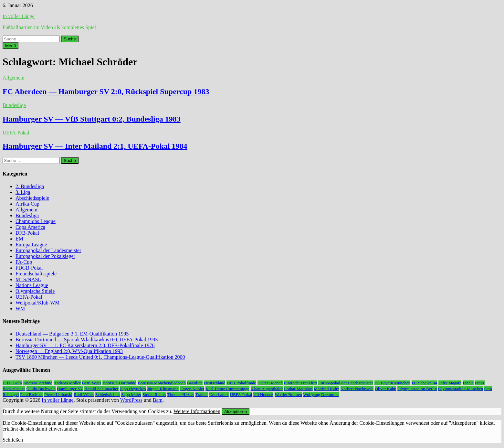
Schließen (13, 440)
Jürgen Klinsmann (163, 389)
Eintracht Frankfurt (301, 383)
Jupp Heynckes (133, 389)
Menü (10, 46)
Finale (468, 383)
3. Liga (23, 192)
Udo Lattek (219, 395)
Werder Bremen (288, 395)
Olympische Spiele (35, 291)
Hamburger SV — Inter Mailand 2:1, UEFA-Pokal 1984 (95, 146)
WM (20, 309)
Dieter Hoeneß (270, 383)
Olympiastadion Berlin (417, 389)
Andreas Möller (67, 383)
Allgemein (14, 78)
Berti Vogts (92, 383)
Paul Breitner (31, 395)
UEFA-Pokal (16, 133)
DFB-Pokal (27, 233)
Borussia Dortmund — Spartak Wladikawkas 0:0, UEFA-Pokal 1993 (87, 340)
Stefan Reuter (154, 395)
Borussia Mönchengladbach (162, 383)
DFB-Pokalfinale (241, 383)
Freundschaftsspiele (36, 274)
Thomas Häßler (181, 395)
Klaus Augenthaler (267, 389)
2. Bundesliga (30, 186)
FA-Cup (24, 262)
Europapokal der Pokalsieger (45, 256)
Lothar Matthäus (298, 389)
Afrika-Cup (27, 204)
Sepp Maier (131, 395)
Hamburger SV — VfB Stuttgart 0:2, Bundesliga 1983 (92, 119)
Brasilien (195, 383)
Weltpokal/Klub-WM (37, 303)
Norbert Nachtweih (357, 389)
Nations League (32, 285)
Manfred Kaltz (327, 389)
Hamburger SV (70, 389)
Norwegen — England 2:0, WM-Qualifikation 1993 (69, 351)
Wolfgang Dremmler (321, 395)
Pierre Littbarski (58, 395)
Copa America (30, 227)
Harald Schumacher (101, 389)
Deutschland (215, 383)
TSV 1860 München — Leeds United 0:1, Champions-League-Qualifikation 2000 (100, 357)
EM (19, 239)
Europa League (31, 245)
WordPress (131, 400)
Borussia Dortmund (119, 383)
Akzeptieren (236, 412)
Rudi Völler (84, 395)
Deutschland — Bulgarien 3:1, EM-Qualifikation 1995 (72, 334)
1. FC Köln (12, 383)
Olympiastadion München (461, 389)
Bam (158, 400)
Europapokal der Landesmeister (48, 250)
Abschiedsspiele (32, 198)
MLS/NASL (28, 279)
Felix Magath (450, 383)
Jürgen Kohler (192, 389)
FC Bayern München (393, 383)
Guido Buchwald (41, 389)
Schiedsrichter (108, 395)
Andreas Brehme (38, 383)
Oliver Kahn (385, 389)
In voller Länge (19, 16)
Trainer (202, 395)
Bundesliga (14, 105)
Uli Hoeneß (263, 395)
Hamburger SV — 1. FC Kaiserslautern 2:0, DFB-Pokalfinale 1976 (85, 345)
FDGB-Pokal (29, 268)
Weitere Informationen (197, 411)
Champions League (36, 221)
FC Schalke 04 (424, 383)
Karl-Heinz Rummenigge (227, 389)
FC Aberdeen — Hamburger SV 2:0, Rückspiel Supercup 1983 (106, 91)
